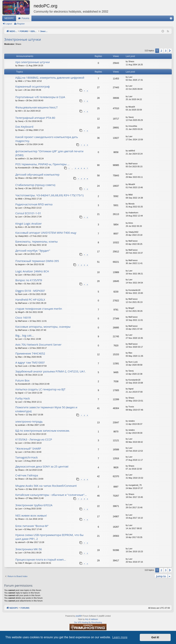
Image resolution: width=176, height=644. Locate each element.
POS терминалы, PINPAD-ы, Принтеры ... (42, 164)
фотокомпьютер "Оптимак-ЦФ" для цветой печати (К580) (49, 153)
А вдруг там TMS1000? (30, 362)
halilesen (94, 619)
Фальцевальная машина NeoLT (37, 107)
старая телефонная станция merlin (39, 309)
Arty (87, 619)
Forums (25, 18)
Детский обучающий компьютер (37, 174)
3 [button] (166, 51)
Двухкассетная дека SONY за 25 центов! (42, 466)
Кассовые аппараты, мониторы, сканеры (43, 327)
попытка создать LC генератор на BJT (40, 389)
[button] (170, 51)
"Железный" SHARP (28, 448)
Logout (9, 24)
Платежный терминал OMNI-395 (37, 261)
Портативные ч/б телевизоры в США (40, 97)
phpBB (78, 616)
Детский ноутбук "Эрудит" (33, 250)
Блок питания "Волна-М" (32, 526)
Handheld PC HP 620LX (30, 300)
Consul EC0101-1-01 (28, 213)
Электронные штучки (23, 39)
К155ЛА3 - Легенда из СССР (34, 439)
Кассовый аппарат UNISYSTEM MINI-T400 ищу (46, 233)
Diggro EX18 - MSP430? (30, 291)
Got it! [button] (155, 637)
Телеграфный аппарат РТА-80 (35, 118)
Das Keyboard (24, 127)
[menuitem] (171, 18)
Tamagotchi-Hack (27, 457)
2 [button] (161, 51)
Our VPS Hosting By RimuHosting (88, 622)
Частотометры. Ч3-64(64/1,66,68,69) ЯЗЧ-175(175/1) (49, 195)
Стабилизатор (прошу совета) (35, 185)
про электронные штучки (33, 62)
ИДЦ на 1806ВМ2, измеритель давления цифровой (50, 78)
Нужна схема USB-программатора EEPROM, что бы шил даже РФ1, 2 (49, 537)
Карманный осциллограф (33, 86)
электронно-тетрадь (29, 421)
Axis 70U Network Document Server (38, 344)
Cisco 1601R (23, 317)
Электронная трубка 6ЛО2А (34, 505)
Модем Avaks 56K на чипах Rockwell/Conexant (46, 486)
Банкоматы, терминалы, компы (37, 241)
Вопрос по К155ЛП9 (29, 280)
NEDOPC (9, 18)
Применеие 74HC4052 (30, 353)
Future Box (22, 380)
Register (21, 24)
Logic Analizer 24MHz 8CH (32, 271)
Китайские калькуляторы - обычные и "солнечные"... (51, 495)
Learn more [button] (120, 637)
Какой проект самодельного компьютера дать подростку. (47, 139)
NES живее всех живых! (31, 515)
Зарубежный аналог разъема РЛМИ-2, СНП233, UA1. (51, 371)
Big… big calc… (25, 335)
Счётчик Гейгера (27, 475)
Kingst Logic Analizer (29, 223)
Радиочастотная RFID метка (34, 204)
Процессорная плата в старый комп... (41, 559)
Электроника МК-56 (29, 549)
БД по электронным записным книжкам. (43, 431)
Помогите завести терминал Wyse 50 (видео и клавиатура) (46, 409)
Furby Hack (23, 398)
